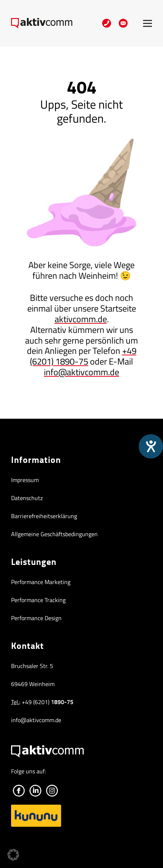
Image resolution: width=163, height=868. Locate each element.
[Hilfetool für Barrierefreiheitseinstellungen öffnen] (151, 446)
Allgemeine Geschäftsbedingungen (54, 534)
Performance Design (36, 618)
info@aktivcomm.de (81, 372)
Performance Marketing (41, 582)
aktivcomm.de (81, 319)
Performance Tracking (38, 600)
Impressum (25, 480)
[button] (13, 855)
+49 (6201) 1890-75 (83, 356)
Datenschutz (27, 498)
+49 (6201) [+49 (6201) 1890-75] (48, 702)
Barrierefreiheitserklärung (44, 516)
